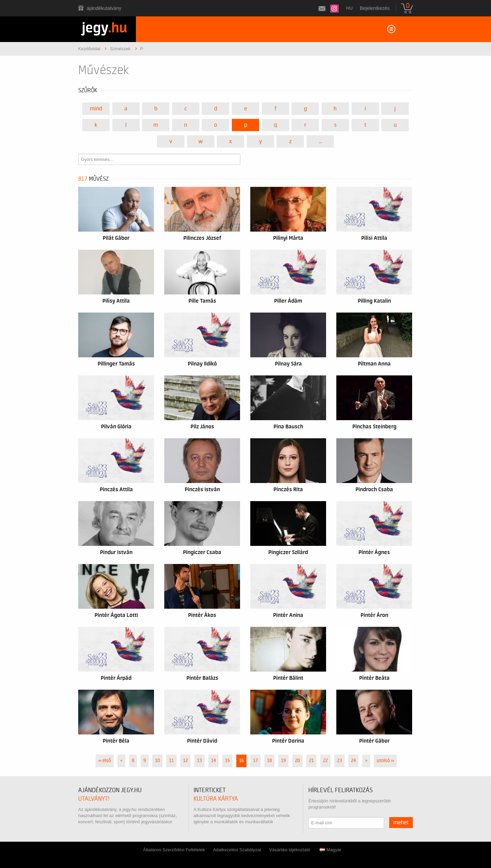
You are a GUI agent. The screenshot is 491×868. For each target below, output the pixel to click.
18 (269, 761)
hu (349, 8)
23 (339, 761)
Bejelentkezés (375, 8)
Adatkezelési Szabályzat (237, 850)
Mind (96, 109)
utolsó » (385, 761)
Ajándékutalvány (104, 8)
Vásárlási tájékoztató (290, 850)
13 (199, 761)
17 (255, 761)
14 (213, 761)
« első (105, 761)
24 (353, 761)
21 (311, 761)
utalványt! (94, 799)
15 (227, 761)
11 (171, 761)
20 (297, 761)
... (320, 141)
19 (283, 761)
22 (325, 761)
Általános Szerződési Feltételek (174, 850)
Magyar (330, 850)
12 (185, 761)
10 (157, 761)
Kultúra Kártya (216, 799)
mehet (401, 823)
